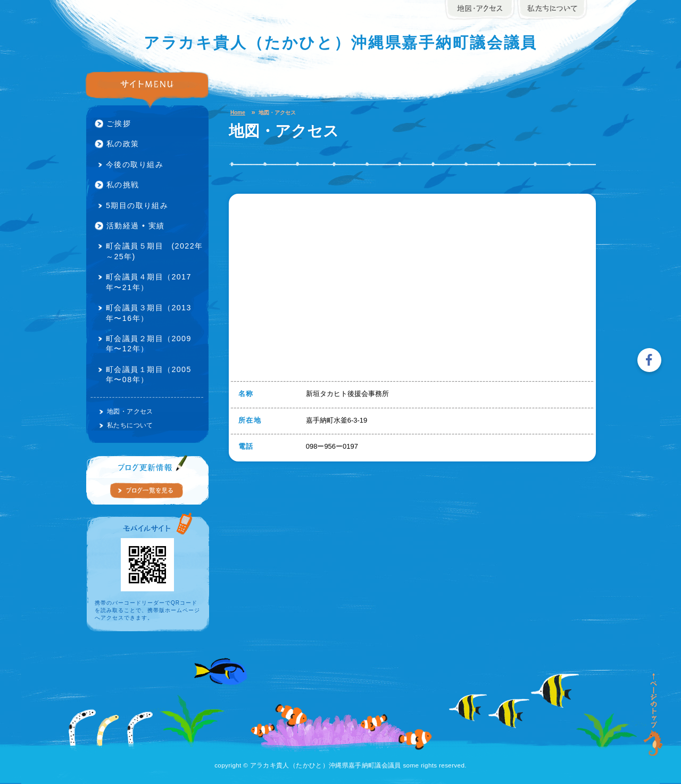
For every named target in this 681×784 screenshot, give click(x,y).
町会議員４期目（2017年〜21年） (149, 282)
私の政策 (123, 144)
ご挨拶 (119, 123)
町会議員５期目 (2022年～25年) (154, 251)
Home (238, 113)
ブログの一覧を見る (146, 491)
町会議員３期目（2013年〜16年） (149, 313)
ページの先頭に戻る (654, 715)
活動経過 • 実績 (136, 226)
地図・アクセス (130, 411)
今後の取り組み (135, 164)
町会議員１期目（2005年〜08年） (149, 374)
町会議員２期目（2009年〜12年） (149, 344)
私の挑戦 (123, 185)
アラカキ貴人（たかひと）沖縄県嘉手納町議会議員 (341, 43)
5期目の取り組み (137, 205)
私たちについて (130, 425)
